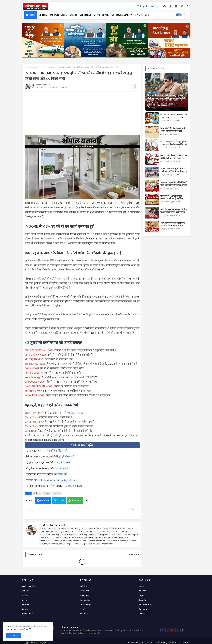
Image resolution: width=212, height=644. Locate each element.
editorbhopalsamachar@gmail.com (57, 480)
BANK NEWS (32, 368)
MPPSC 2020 (32, 373)
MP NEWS (30, 391)
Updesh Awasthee (51, 525)
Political (84, 586)
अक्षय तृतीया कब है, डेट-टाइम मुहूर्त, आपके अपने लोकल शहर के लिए (173, 224)
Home (32, 15)
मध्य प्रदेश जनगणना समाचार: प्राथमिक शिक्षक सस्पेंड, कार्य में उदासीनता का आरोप (174, 212)
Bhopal (73, 15)
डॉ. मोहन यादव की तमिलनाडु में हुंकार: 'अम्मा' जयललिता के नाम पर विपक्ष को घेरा (174, 144)
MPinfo (138, 15)
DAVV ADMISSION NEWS (39, 386)
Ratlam (36, 67)
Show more (133, 554)
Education (85, 595)
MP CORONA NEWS (36, 355)
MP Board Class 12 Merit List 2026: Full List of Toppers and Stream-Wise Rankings (174, 158)
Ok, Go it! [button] (13, 635)
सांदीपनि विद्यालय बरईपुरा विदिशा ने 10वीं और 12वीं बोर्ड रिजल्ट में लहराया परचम (174, 171)
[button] (179, 15)
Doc (147, 15)
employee (85, 591)
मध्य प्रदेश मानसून (33, 377)
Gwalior (25, 609)
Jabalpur (26, 604)
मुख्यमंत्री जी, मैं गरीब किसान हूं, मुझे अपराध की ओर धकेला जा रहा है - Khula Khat (173, 131)
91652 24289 (75, 486)
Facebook (45, 500)
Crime (37, 493)
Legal (141, 595)
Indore (47, 493)
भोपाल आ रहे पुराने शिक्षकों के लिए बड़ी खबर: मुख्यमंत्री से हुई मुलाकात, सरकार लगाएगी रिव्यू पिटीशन (174, 185)
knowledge (85, 600)
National (43, 15)
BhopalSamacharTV (122, 15)
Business (142, 591)
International (27, 614)
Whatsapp (76, 500)
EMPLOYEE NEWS (35, 382)
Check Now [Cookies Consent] (23, 629)
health (83, 609)
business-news (145, 604)
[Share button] (87, 500)
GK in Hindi (31, 413)
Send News (85, 15)
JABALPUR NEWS (35, 395)
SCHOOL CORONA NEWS (39, 350)
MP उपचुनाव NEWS (35, 359)
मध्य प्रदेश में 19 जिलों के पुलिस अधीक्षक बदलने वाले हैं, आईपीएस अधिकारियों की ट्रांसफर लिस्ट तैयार (172, 199)
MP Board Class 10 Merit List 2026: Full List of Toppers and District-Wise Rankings (174, 117)
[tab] (30, 15)
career (141, 586)
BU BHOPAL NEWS (35, 364)
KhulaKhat (143, 614)
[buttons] (165, 6)
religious (143, 600)
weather (84, 614)
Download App (101, 15)
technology (85, 604)
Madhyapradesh (58, 15)
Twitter (61, 500)
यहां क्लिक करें (61, 451)
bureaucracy (144, 609)
